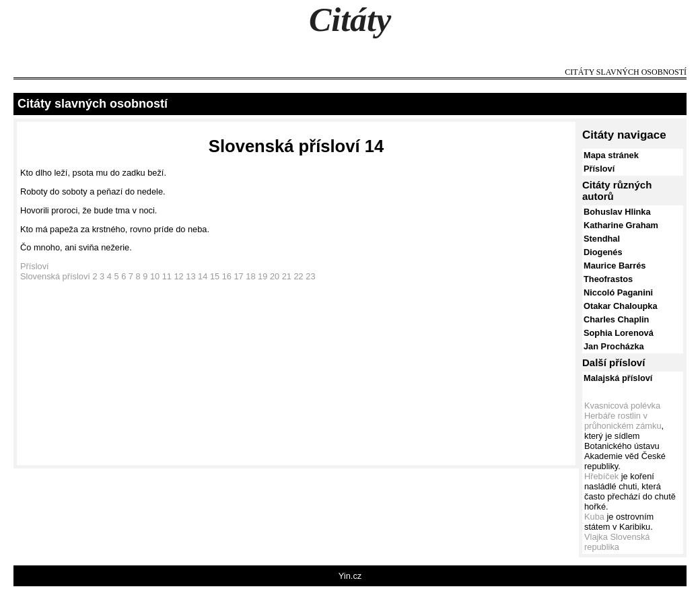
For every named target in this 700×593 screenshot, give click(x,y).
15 (215, 276)
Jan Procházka (614, 346)
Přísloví (35, 266)
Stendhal (602, 239)
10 (155, 276)
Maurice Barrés (615, 266)
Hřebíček (601, 476)
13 (190, 276)
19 (262, 276)
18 (250, 276)
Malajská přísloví (618, 378)
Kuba (594, 517)
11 (167, 276)
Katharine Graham (621, 225)
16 (227, 276)
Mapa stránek (611, 155)
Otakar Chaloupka (621, 306)
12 (179, 276)
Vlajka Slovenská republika (617, 542)
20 (275, 276)
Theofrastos (608, 279)
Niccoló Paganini (618, 292)
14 (203, 276)
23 (310, 276)
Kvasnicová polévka (622, 406)
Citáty (350, 20)
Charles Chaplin (616, 319)
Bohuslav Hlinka (617, 212)
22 (298, 276)
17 (238, 276)
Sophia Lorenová (619, 333)
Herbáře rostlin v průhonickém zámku (623, 421)
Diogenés (603, 252)
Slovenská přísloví (55, 276)
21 (287, 276)
